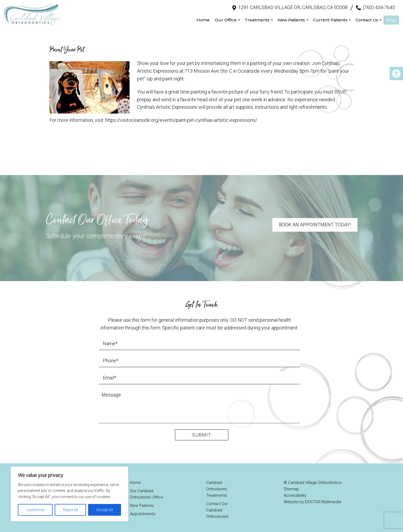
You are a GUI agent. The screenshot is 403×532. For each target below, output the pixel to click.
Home (203, 19)
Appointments (143, 512)
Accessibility (295, 494)
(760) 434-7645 (379, 7)
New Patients (291, 19)
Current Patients (330, 19)
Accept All (105, 510)
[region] (69, 494)
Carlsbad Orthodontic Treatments (217, 487)
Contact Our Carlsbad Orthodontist (217, 508)
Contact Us (367, 19)
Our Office (226, 19)
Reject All (71, 510)
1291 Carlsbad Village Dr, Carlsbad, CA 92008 (293, 7)
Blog (391, 19)
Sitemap (291, 487)
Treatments (257, 19)
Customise (35, 510)
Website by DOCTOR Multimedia (312, 500)
